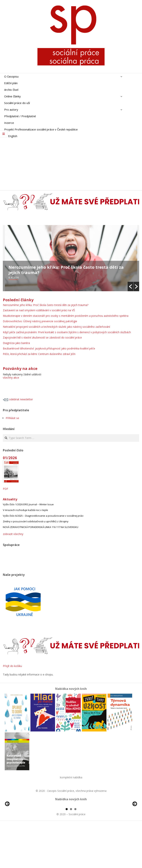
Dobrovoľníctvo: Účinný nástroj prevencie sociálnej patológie (40, 321)
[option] (71, 258)
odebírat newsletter (18, 399)
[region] (71, 827)
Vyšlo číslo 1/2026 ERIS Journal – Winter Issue (28, 504)
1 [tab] (67, 853)
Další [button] (134, 826)
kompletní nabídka (71, 777)
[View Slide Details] (18, 827)
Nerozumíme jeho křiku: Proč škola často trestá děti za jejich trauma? (66, 270)
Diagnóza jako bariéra (16, 343)
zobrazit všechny (13, 534)
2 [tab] (71, 853)
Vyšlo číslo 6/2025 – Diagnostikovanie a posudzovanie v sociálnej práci (43, 516)
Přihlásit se (12, 418)
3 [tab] (75, 853)
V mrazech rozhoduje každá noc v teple (25, 510)
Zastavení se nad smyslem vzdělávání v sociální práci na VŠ (39, 310)
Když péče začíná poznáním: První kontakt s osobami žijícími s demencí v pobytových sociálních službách (67, 332)
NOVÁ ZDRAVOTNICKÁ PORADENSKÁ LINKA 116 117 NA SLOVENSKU (41, 527)
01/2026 (10, 458)
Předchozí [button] (8, 826)
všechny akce (11, 378)
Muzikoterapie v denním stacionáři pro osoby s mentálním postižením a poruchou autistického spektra (66, 316)
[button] (130, 286)
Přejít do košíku (12, 666)
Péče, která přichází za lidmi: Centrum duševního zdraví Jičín (39, 354)
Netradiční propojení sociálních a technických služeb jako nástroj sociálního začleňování (56, 327)
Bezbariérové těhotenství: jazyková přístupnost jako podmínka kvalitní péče (49, 348)
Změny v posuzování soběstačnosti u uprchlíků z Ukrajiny (36, 521)
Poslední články (18, 300)
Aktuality (10, 499)
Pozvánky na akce (20, 368)
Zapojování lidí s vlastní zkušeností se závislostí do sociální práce (42, 337)
